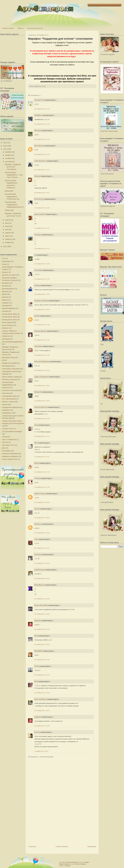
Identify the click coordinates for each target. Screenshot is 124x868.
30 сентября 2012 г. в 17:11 (42, 436)
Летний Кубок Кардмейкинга (13, 342)
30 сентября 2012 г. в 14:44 (42, 309)
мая (7, 229)
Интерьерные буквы (10, 314)
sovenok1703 (39, 100)
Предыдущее (92, 846)
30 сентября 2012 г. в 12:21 (42, 228)
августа (8, 220)
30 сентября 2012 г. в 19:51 (42, 548)
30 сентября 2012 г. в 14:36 (42, 294)
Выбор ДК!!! (9, 191)
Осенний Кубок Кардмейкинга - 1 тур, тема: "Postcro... (14, 175)
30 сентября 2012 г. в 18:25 (42, 502)
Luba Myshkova (40, 161)
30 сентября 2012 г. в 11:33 (42, 124)
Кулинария (6, 339)
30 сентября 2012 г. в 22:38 (42, 660)
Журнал (5, 300)
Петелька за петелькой (11, 390)
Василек (38, 130)
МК (3, 360)
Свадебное (6, 410)
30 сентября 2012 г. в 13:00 (42, 264)
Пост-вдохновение (9, 399)
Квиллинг (6, 328)
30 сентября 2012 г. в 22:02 (42, 629)
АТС (4, 258)
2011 (5, 246)
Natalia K (38, 392)
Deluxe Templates (81, 864)
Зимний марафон (9, 308)
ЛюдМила (38, 115)
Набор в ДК (9, 210)
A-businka (38, 270)
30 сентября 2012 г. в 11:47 (42, 193)
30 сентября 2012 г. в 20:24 (42, 578)
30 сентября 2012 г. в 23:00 (42, 726)
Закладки (6, 305)
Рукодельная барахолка (35, 28)
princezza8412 (40, 214)
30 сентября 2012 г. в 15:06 (42, 325)
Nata (36, 636)
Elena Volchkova (41, 699)
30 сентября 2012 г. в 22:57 (42, 710)
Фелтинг (5, 442)
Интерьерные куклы (10, 320)
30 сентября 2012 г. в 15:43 (42, 340)
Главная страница (8, 28)
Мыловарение (7, 366)
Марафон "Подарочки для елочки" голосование (13, 167)
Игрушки (5, 311)
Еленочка (38, 554)
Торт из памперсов (9, 440)
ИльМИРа (38, 651)
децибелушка (40, 570)
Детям (4, 294)
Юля (36, 443)
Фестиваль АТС (8, 445)
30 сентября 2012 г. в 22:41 (42, 675)
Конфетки (6, 336)
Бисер (4, 264)
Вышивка (6, 283)
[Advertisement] (47, 828)
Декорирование (8, 289)
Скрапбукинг (7, 413)
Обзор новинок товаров (11, 377)
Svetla (37, 666)
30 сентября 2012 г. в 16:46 (42, 419)
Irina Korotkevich (41, 407)
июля (7, 223)
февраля (9, 239)
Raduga (37, 285)
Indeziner (68, 866)
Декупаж (5, 291)
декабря (8, 152)
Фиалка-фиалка (40, 331)
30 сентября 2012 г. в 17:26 (42, 472)
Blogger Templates (64, 864)
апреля (8, 233)
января (8, 242)
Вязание (5, 286)
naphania (38, 620)
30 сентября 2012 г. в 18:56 (42, 518)
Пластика (6, 393)
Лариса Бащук (40, 494)
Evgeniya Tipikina (41, 301)
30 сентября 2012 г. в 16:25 (42, 401)
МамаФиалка (40, 585)
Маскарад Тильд (8, 357)
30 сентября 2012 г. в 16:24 (42, 385)
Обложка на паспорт (10, 379)
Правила (21, 28)
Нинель (37, 176)
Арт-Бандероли (73, 862)
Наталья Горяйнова (42, 361)
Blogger (87, 862)
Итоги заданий (8, 322)
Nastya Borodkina (41, 605)
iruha (36, 425)
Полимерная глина (9, 396)
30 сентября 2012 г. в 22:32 (42, 644)
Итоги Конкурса (8, 325)
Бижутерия (6, 261)
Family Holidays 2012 (10, 459)
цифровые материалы (10, 456)
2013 (5, 146)
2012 (5, 149)
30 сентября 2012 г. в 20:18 (42, 563)
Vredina (37, 478)
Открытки (6, 388)
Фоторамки (6, 451)
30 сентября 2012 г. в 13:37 (42, 279)
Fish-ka (37, 509)
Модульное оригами (10, 363)
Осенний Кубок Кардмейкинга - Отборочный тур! (12, 197)
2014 (5, 143)
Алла (36, 539)
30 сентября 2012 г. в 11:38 (42, 139)
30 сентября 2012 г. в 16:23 (42, 370)
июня (7, 226)
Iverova (37, 732)
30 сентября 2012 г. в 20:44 (42, 599)
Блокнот (5, 272)
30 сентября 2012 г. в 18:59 (42, 533)
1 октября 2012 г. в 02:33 (41, 751)
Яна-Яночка (39, 146)
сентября (9, 162)
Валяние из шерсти (9, 275)
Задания (5, 303)
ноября (8, 155)
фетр (4, 448)
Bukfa (37, 463)
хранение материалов (10, 453)
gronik (37, 316)
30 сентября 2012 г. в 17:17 (42, 457)
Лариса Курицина (41, 377)
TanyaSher (38, 346)
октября (8, 158)
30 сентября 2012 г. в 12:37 (42, 248)
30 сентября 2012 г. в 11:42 (42, 170)
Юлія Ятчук (39, 199)
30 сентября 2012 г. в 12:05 (42, 208)
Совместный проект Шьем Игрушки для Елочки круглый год (13, 423)
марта (7, 236)
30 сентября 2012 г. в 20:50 (42, 614)
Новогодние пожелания (11, 369)
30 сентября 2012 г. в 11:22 (42, 109)
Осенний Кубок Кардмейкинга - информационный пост (14, 205)
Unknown (38, 524)
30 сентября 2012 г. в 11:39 (42, 154)
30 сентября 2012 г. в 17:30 (42, 487)
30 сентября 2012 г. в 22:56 (42, 693)
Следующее (32, 846)
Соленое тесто (8, 429)
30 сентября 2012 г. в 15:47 (42, 355)
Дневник (5, 297)
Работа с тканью (8, 402)
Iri (35, 255)
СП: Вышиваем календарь (12, 431)
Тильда (5, 437)
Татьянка (38, 235)
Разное (5, 404)
